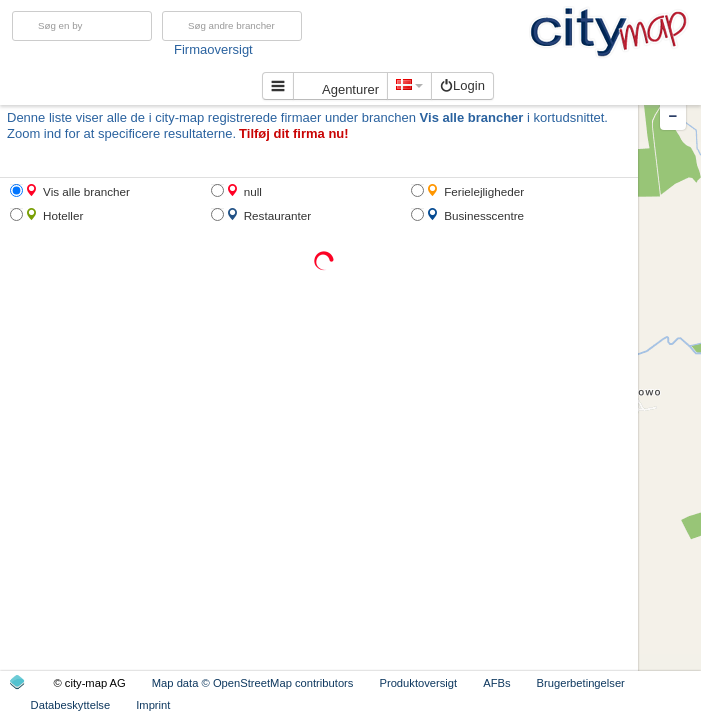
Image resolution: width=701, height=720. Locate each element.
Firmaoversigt (263, 49)
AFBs (496, 683)
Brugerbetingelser (581, 683)
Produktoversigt (418, 683)
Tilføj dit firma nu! (294, 133)
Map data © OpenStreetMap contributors (253, 683)
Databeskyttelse (71, 705)
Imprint (153, 705)
